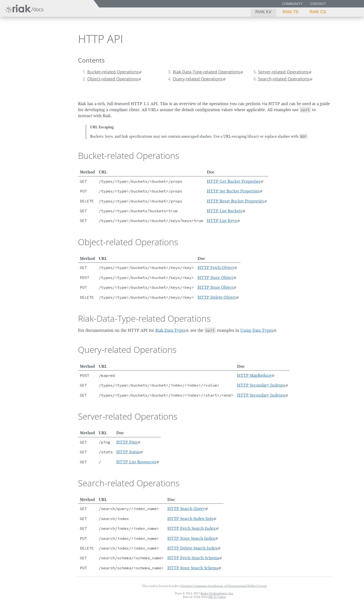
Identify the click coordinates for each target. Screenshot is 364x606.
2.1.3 (47, 38)
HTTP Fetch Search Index (192, 528)
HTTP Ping (127, 442)
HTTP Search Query (186, 509)
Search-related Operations (284, 79)
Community (292, 4)
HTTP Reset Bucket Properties (235, 201)
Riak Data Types (170, 330)
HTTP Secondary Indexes (261, 385)
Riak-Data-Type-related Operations (206, 72)
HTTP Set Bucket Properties (233, 191)
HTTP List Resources (136, 462)
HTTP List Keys (222, 221)
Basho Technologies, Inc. (217, 593)
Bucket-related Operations (113, 72)
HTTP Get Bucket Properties (234, 181)
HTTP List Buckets (225, 211)
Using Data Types (257, 330)
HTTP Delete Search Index (192, 548)
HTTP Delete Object (217, 297)
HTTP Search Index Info (190, 519)
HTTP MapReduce (254, 375)
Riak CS (318, 12)
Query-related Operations (198, 79)
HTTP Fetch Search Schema (193, 558)
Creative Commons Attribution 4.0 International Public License (224, 586)
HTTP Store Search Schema (193, 568)
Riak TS (290, 12)
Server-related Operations (283, 72)
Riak (20, 38)
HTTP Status (128, 452)
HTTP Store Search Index (191, 538)
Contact (318, 4)
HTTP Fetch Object (216, 268)
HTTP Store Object (215, 278)
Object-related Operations (113, 79)
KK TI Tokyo (217, 597)
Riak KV (263, 12)
